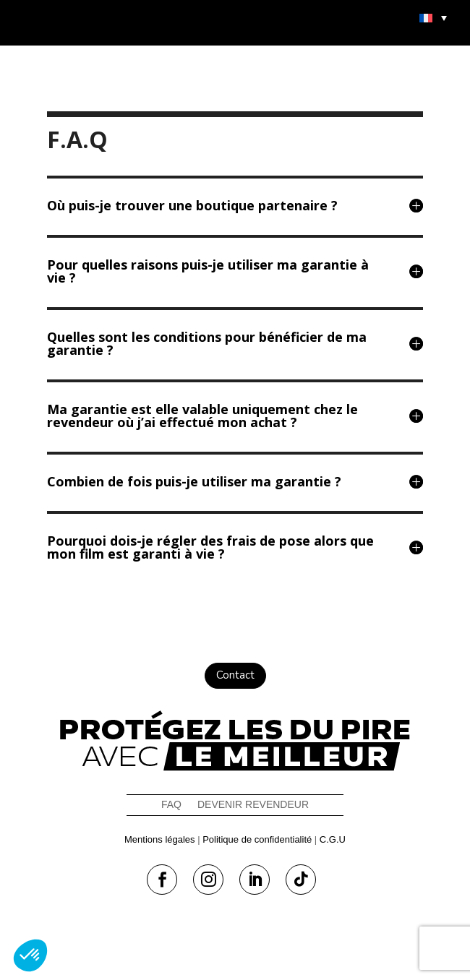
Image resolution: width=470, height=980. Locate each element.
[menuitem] (433, 17)
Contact (235, 675)
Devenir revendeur (253, 805)
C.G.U (333, 839)
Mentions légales (160, 839)
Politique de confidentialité (257, 839)
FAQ (171, 805)
